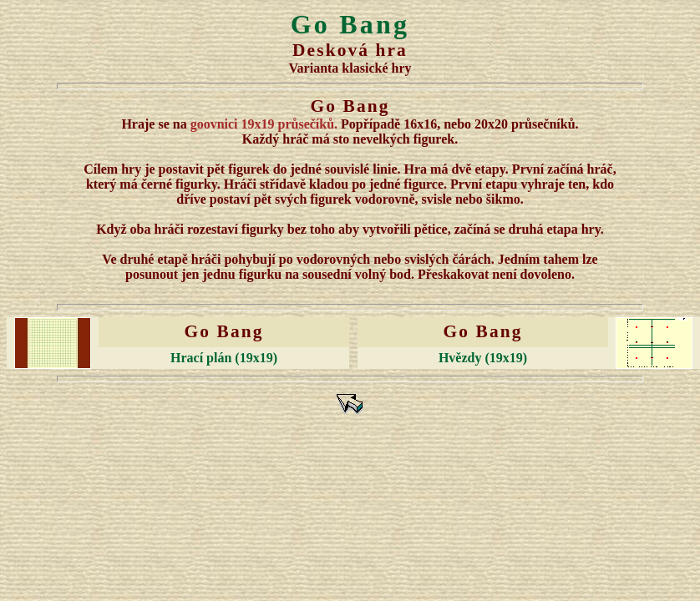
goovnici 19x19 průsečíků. (264, 124)
